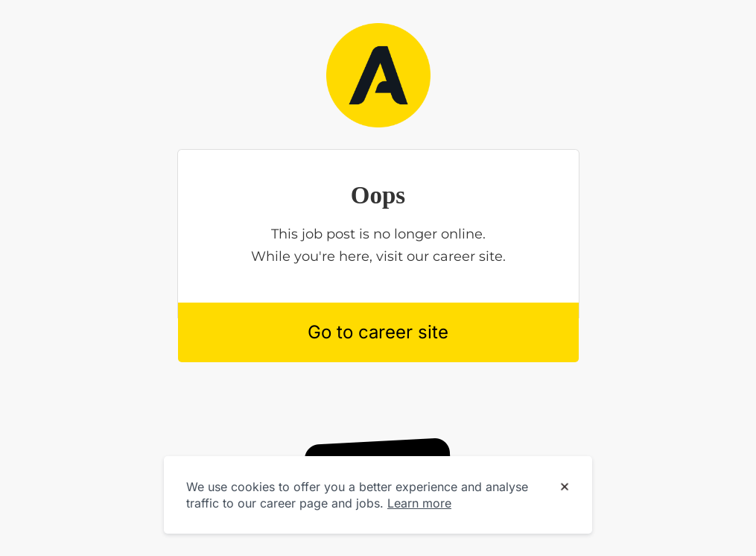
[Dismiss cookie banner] (565, 487)
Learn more (419, 503)
